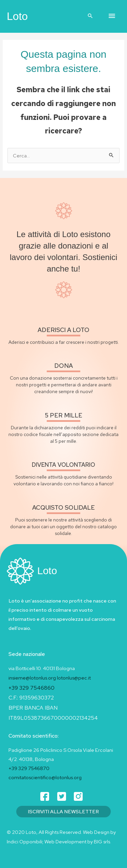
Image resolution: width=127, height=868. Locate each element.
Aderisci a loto (63, 330)
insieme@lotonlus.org (32, 678)
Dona (63, 366)
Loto (17, 16)
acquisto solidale (63, 507)
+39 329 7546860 (31, 688)
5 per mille (64, 415)
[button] (90, 16)
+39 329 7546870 (29, 768)
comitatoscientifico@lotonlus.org (45, 777)
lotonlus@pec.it (74, 678)
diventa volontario (63, 465)
